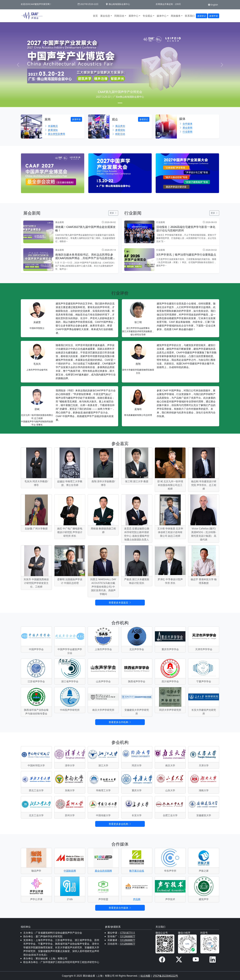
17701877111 (127, 933)
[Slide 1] (120, 103)
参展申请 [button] (214, 16)
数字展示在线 (137, 871)
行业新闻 (186, 132)
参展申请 (76, 119)
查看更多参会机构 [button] (120, 824)
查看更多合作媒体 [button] (120, 908)
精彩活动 (118, 134)
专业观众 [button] (148, 16)
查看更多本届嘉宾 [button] (120, 603)
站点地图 (145, 976)
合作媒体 (186, 124)
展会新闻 (186, 128)
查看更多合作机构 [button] (120, 722)
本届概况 (51, 126)
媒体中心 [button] (162, 16)
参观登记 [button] (202, 16)
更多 (113, 213)
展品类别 (118, 126)
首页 (95, 16)
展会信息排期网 (103, 871)
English (213, 5)
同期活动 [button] (119, 16)
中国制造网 (70, 871)
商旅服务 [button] (176, 16)
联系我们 (190, 16)
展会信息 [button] (105, 16)
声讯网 (137, 899)
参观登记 (144, 119)
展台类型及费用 (55, 134)
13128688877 (127, 936)
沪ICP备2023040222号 (166, 976)
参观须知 (118, 130)
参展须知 (51, 130)
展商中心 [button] (133, 16)
